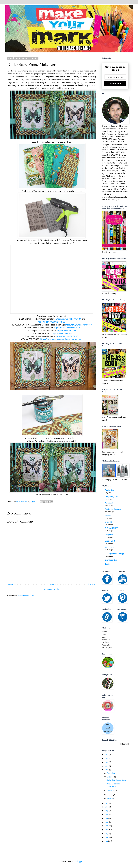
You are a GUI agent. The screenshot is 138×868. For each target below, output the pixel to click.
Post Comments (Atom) (26, 596)
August (110, 795)
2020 (107, 807)
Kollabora (108, 522)
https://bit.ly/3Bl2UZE (67, 331)
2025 (107, 758)
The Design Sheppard (113, 509)
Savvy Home (110, 547)
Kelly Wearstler (111, 560)
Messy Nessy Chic (112, 497)
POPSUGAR (109, 503)
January (110, 798)
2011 (107, 841)
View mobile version (52, 589)
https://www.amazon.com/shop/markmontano (61, 339)
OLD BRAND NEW (112, 528)
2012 (107, 837)
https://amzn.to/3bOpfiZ (67, 336)
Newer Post (12, 584)
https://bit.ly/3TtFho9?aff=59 (69, 319)
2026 (107, 755)
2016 (107, 822)
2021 (107, 803)
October (110, 777)
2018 (107, 814)
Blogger (79, 861)
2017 (107, 818)
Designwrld (109, 535)
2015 (107, 826)
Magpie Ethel (110, 541)
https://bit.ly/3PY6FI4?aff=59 (67, 328)
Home (52, 584)
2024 (107, 762)
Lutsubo (108, 516)
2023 (107, 766)
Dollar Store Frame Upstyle (117, 780)
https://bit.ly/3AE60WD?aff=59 (52, 322)
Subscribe (115, 84)
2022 (107, 770)
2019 (107, 811)
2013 (107, 833)
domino (108, 564)
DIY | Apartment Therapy (114, 554)
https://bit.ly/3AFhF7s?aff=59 (78, 325)
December (111, 773)
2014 (107, 830)
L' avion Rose (109, 490)
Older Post (91, 584)
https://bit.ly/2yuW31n (62, 333)
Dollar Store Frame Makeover (114, 785)
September (111, 791)
